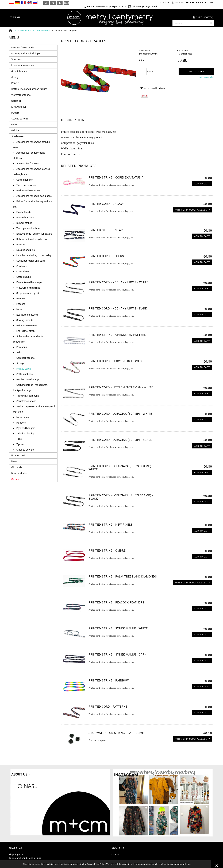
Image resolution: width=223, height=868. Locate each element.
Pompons (22, 347)
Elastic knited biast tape (29, 282)
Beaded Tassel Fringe (28, 379)
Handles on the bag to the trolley (34, 255)
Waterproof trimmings (28, 288)
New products (19, 473)
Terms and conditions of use (25, 858)
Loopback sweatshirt (23, 65)
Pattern (15, 113)
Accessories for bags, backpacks (34, 196)
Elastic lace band (25, 218)
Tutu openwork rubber (28, 228)
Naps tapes (23, 417)
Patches (21, 299)
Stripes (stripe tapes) (28, 293)
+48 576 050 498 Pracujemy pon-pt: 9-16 (105, 7)
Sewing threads (25, 320)
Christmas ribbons (26, 401)
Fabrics (15, 130)
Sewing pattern (20, 119)
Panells (15, 83)
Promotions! (18, 455)
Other (14, 125)
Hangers (21, 423)
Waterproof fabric (21, 95)
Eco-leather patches (27, 315)
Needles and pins (26, 250)
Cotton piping (24, 277)
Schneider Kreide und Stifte (31, 261)
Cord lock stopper (26, 358)
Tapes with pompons (28, 396)
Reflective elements (27, 325)
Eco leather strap (26, 331)
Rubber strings (24, 223)
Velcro (20, 352)
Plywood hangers (26, 428)
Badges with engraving (29, 191)
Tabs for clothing (25, 433)
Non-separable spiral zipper (26, 53)
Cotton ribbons (24, 180)
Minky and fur (19, 107)
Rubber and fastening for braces (34, 239)
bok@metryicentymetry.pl (143, 7)
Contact (116, 855)
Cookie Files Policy (96, 864)
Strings (20, 363)
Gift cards (17, 467)
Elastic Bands (24, 212)
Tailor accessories (26, 185)
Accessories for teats (28, 164)
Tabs (19, 439)
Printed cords (24, 369)
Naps (19, 309)
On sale (15, 479)
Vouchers (16, 59)
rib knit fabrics (19, 71)
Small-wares (18, 136)
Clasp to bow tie (25, 450)
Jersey (15, 77)
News (14, 461)
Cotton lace (23, 272)
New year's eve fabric (23, 48)
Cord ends (22, 266)
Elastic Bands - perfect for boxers (34, 234)
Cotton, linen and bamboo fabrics (29, 89)
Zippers (20, 444)
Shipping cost (17, 855)
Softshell (16, 101)
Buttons (21, 245)
